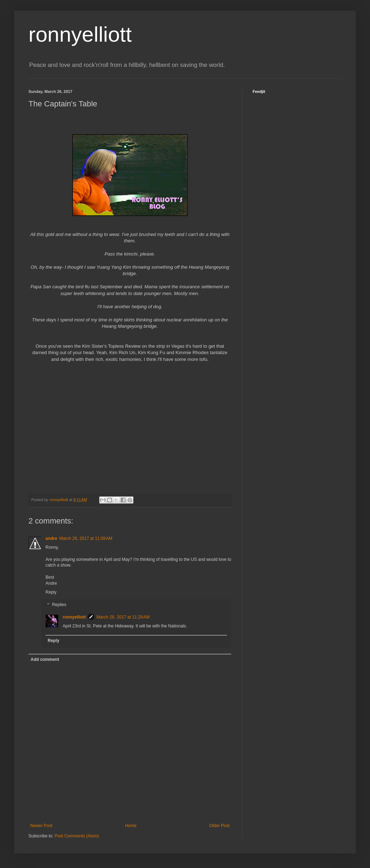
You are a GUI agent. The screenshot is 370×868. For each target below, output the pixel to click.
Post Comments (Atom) (77, 836)
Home (131, 826)
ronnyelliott (80, 34)
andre (51, 538)
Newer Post (41, 826)
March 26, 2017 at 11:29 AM (123, 617)
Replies (59, 605)
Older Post (219, 826)
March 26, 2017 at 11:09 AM (86, 538)
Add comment (45, 659)
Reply (51, 592)
